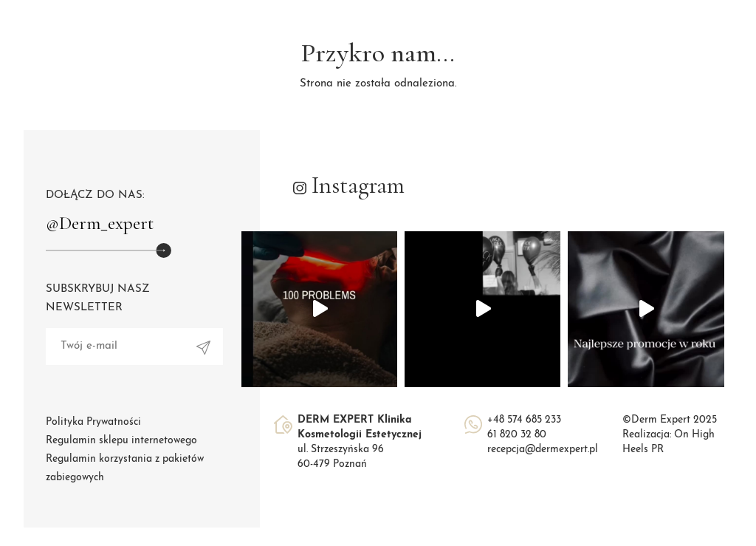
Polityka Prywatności (93, 422)
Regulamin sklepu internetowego (121, 441)
